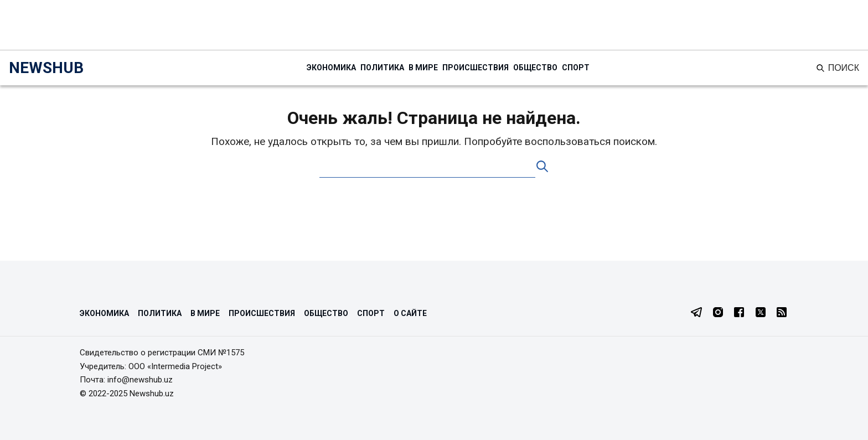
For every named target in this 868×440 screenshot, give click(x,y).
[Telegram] (696, 313)
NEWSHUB (46, 68)
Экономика (331, 68)
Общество (535, 68)
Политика (382, 68)
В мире (423, 68)
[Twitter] (761, 313)
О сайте (410, 313)
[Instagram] (718, 313)
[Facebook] (739, 313)
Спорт (576, 68)
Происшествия (476, 68)
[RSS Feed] (782, 313)
